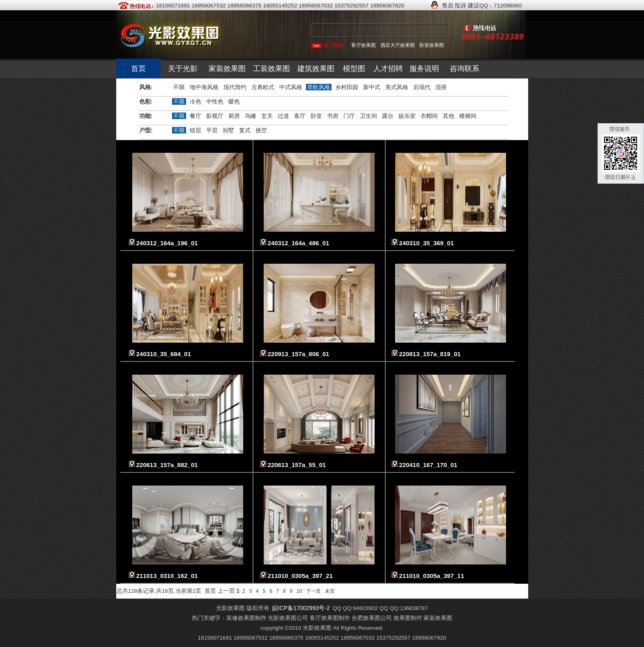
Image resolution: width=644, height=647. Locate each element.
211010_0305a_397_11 (432, 576)
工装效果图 (271, 69)
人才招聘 (388, 69)
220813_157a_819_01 (430, 354)
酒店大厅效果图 (398, 45)
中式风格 (291, 87)
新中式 (372, 87)
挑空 (261, 130)
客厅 (300, 116)
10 (299, 591)
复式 (245, 130)
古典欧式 (263, 87)
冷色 (195, 101)
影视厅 (215, 116)
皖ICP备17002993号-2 (301, 608)
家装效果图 (227, 69)
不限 (179, 87)
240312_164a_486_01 (299, 243)
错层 (195, 130)
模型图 (354, 69)
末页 (330, 591)
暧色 (234, 101)
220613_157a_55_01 (297, 465)
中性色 (215, 101)
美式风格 (397, 87)
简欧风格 (319, 87)
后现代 (422, 87)
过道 (283, 116)
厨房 (234, 116)
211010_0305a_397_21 (300, 576)
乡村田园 (347, 87)
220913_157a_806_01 (299, 354)
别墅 (228, 130)
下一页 (313, 591)
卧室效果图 (432, 45)
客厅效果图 (363, 45)
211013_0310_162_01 (167, 576)
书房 (333, 116)
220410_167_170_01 (428, 465)
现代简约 (235, 87)
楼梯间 (468, 116)
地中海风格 (204, 87)
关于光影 (183, 69)
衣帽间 (429, 116)
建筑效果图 (316, 69)
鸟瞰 (251, 116)
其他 (448, 116)
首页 (138, 69)
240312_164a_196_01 (167, 243)
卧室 (316, 116)
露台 (388, 116)
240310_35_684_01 (164, 354)
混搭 (441, 87)
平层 (212, 130)
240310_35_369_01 (427, 243)
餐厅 (195, 116)
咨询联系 (465, 69)
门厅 (349, 116)
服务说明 (424, 69)
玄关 (267, 116)
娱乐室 (407, 116)
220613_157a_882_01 (167, 465)
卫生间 (368, 116)
